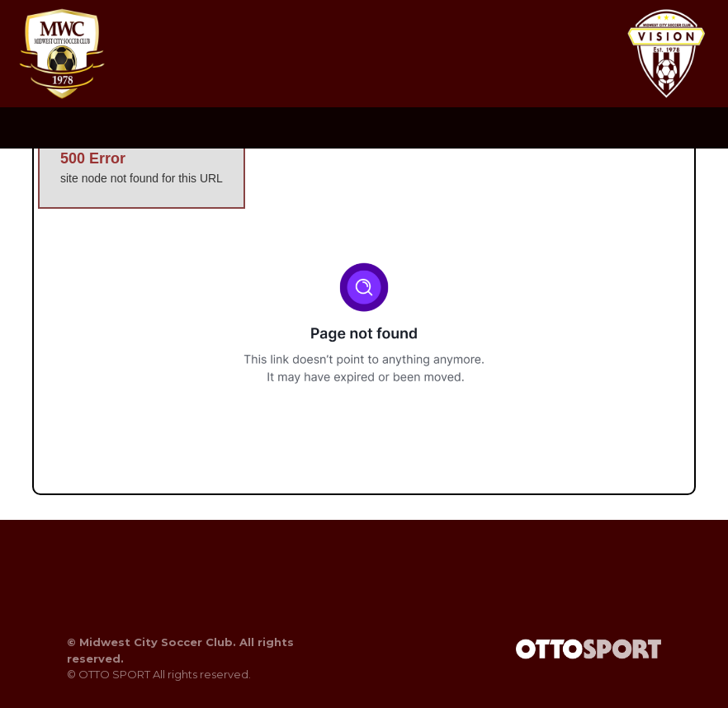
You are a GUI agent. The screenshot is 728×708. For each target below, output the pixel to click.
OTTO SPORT (114, 674)
